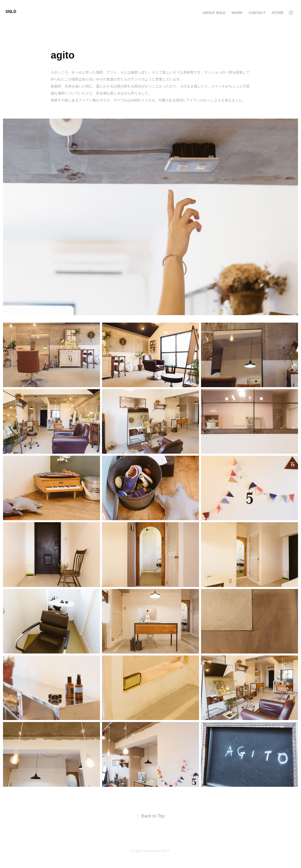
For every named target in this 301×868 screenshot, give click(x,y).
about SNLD (214, 13)
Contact (257, 13)
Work (237, 13)
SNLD (11, 12)
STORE (278, 13)
